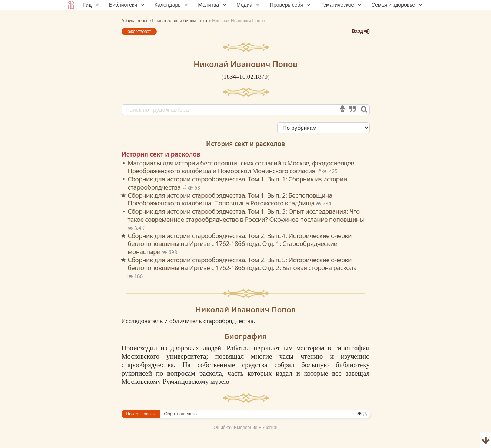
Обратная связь (180, 414)
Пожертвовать (139, 32)
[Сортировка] (324, 128)
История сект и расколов (245, 144)
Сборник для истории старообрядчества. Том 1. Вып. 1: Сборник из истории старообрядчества (238, 183)
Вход (361, 31)
